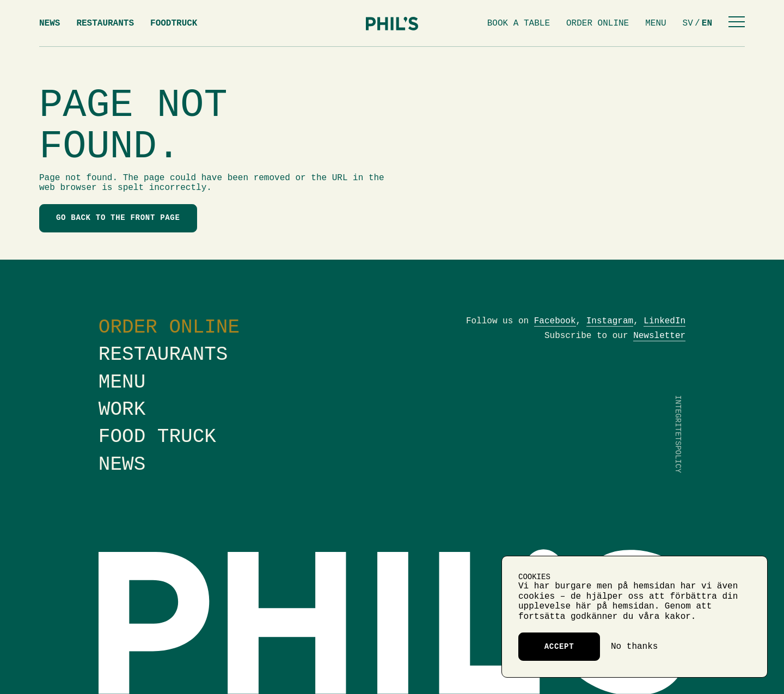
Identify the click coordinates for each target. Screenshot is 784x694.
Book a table (519, 23)
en (707, 23)
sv (688, 23)
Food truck (157, 437)
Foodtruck (174, 23)
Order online (598, 23)
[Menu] (737, 23)
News (50, 23)
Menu (656, 23)
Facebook (555, 321)
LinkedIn (664, 321)
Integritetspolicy (678, 434)
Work (122, 410)
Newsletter (659, 336)
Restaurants (105, 23)
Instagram (610, 321)
